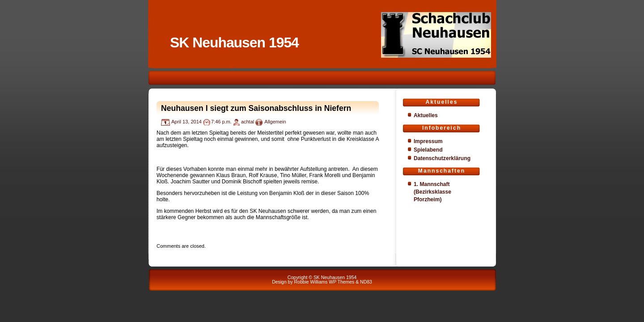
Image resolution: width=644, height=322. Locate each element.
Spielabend (428, 150)
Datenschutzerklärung (442, 158)
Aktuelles (426, 115)
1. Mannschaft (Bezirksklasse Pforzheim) (432, 192)
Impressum (428, 141)
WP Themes (341, 282)
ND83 (366, 282)
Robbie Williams (311, 282)
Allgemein (275, 122)
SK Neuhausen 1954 (234, 42)
